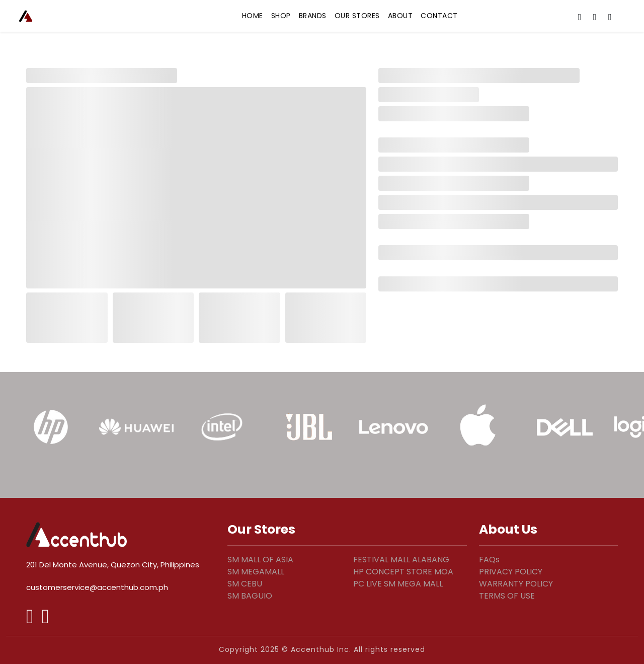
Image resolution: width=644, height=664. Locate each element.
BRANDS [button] (313, 16)
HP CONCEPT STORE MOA (403, 572)
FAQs (489, 560)
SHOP (281, 16)
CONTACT (439, 16)
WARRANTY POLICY (516, 584)
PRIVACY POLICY (511, 572)
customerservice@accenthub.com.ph (97, 587)
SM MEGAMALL (256, 572)
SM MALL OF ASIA (260, 560)
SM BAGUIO (250, 596)
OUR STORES (357, 16)
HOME (253, 16)
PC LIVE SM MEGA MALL (398, 584)
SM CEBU (245, 584)
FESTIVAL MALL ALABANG (401, 560)
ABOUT (400, 16)
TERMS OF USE (507, 596)
